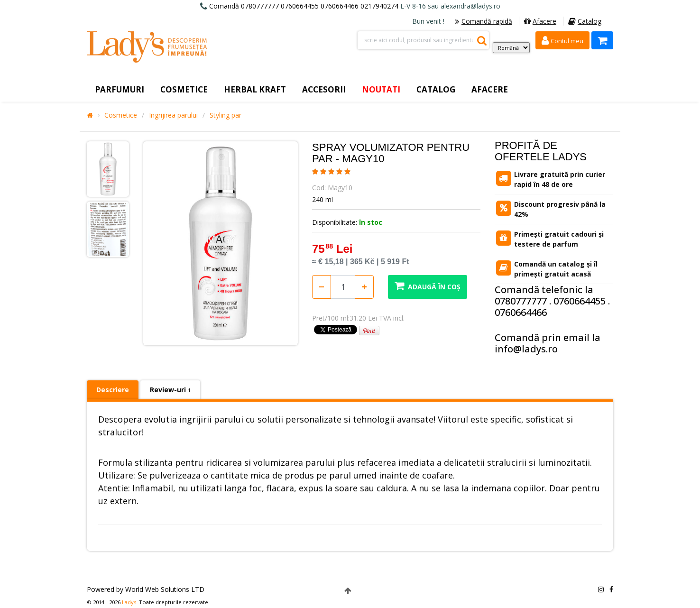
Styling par (226, 115)
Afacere (540, 21)
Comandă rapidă (484, 21)
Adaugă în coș (428, 286)
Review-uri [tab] (170, 390)
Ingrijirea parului (173, 115)
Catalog (585, 21)
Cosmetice (121, 115)
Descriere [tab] (113, 390)
